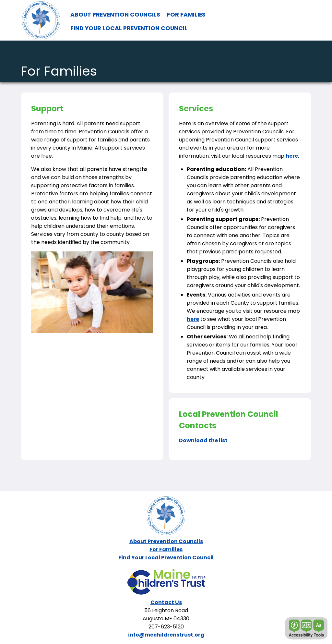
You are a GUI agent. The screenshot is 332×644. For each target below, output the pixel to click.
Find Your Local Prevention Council (166, 558)
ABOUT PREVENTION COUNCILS (115, 15)
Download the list (203, 440)
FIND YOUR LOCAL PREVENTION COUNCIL (129, 28)
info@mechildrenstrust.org (166, 635)
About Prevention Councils (166, 541)
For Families (166, 549)
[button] (306, 628)
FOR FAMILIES (186, 15)
